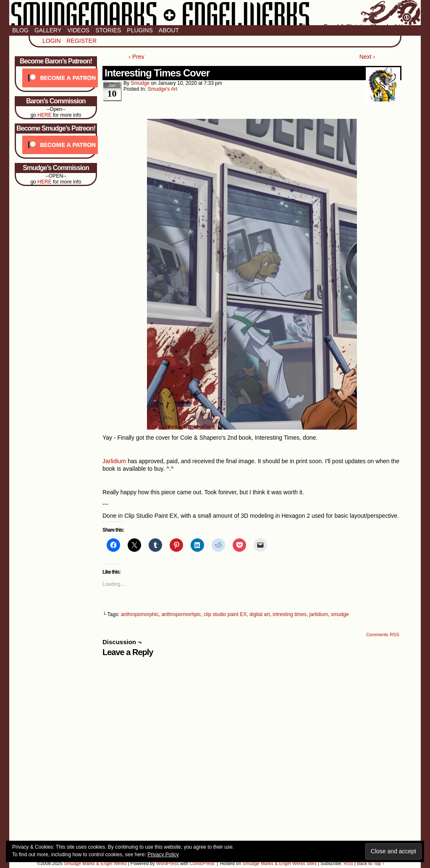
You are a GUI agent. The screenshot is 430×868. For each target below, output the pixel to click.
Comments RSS (383, 635)
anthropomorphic (140, 614)
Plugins (140, 30)
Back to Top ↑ (371, 863)
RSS (348, 863)
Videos (78, 30)
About (169, 30)
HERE (44, 115)
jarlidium (319, 614)
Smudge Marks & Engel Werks (215, 13)
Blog (20, 30)
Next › (367, 57)
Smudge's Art (162, 89)
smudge (140, 83)
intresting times (290, 614)
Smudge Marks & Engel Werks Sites (279, 863)
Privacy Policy (163, 855)
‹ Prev (136, 57)
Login (52, 41)
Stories (108, 30)
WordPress (168, 863)
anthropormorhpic (181, 614)
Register (81, 41)
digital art (260, 614)
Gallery (48, 30)
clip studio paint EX (225, 614)
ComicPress (202, 863)
